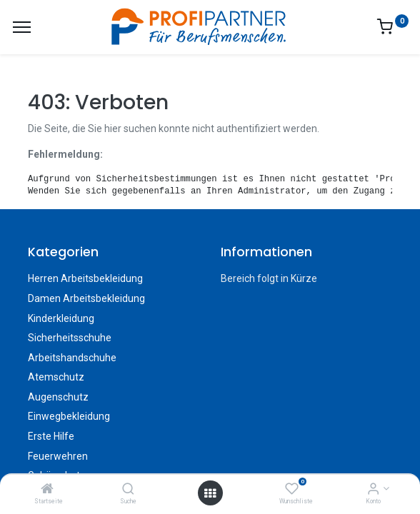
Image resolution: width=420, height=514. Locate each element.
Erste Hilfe (51, 436)
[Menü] (22, 27)
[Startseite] (47, 490)
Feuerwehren (58, 456)
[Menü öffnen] (210, 493)
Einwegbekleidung (69, 416)
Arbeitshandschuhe (72, 358)
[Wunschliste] (292, 490)
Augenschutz (58, 397)
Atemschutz (56, 377)
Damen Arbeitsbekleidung (86, 298)
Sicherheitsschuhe (70, 338)
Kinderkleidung (61, 318)
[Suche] (128, 490)
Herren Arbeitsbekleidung (85, 278)
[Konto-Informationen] (373, 490)
